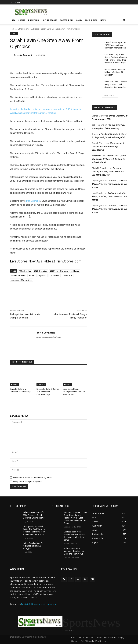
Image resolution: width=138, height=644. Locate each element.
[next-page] (17, 402)
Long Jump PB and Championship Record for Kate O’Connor (74, 392)
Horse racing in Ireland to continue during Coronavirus (108, 146)
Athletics (35, 29)
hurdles (32, 275)
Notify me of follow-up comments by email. (33, 478)
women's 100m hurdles (21, 280)
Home (13, 29)
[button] (124, 20)
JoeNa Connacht (24, 55)
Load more (110, 95)
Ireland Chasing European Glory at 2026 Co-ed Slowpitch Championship (116, 85)
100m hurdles (25, 271)
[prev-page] (12, 402)
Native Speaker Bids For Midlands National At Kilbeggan (115, 72)
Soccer (22, 20)
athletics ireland (18, 275)
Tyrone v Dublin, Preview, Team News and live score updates (108, 171)
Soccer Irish (66, 20)
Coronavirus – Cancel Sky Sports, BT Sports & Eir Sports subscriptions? (109, 159)
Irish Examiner (33, 201)
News (103, 20)
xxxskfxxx (96, 156)
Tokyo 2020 (67, 275)
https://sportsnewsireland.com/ (48, 337)
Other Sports (50, 20)
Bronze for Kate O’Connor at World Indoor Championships (48, 392)
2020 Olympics (40, 271)
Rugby (79, 20)
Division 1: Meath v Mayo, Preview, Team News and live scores (109, 184)
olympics (42, 275)
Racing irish (91, 20)
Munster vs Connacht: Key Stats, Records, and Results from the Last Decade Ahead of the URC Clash (75, 518)
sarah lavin (54, 275)
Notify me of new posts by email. (28, 481)
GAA (13, 20)
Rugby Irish (34, 20)
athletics (75, 271)
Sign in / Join (15, 2)
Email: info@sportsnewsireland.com (38, 604)
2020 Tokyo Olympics (59, 271)
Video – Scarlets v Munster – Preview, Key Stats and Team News (74, 551)
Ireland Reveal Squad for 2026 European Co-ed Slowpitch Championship (115, 45)
